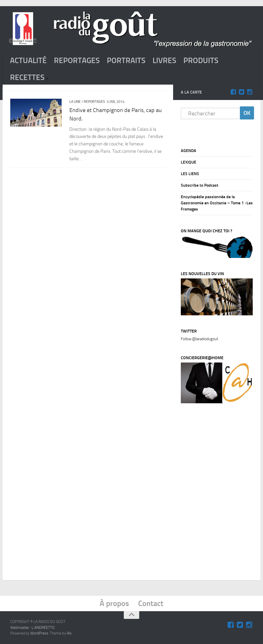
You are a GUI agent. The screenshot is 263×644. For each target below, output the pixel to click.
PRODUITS (201, 61)
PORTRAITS (126, 61)
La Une (75, 102)
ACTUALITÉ (28, 61)
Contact (151, 603)
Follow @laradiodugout (199, 339)
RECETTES (27, 77)
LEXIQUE (189, 162)
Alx (69, 633)
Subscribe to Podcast (200, 185)
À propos (114, 603)
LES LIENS (190, 174)
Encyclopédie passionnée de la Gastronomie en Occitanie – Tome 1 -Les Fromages (217, 203)
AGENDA (189, 151)
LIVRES (164, 61)
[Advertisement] (219, 493)
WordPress (39, 633)
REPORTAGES (77, 61)
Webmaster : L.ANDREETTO (32, 628)
